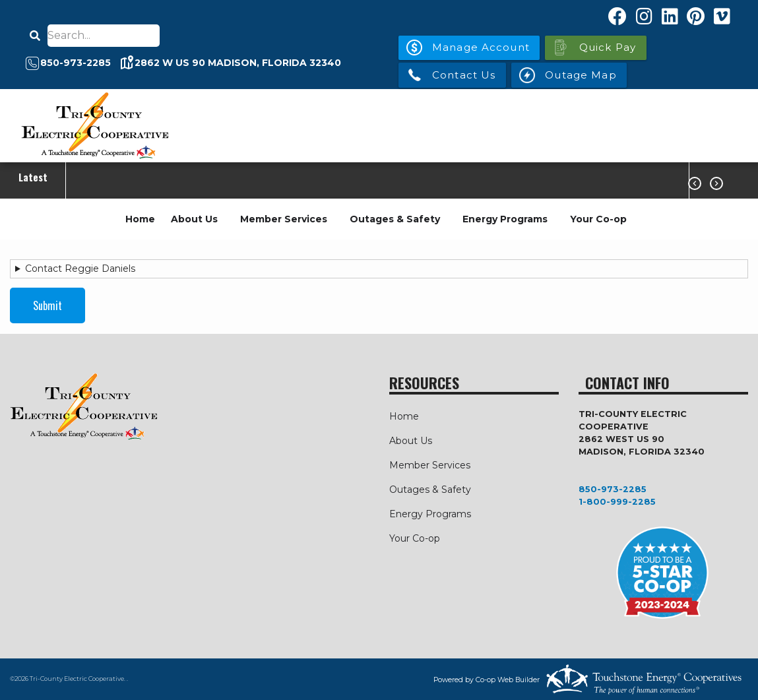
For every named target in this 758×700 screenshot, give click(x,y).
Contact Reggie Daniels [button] (80, 269)
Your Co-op (598, 219)
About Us (194, 219)
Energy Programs (505, 219)
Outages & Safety (395, 219)
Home (140, 219)
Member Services (284, 219)
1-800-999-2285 (617, 502)
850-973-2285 (613, 489)
